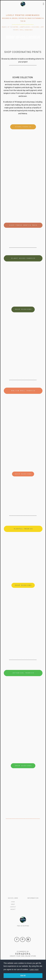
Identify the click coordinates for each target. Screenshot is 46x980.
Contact (13, 907)
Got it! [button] (23, 976)
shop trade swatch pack (23, 225)
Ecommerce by (23, 952)
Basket (13, 909)
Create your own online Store (23, 956)
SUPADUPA (23, 954)
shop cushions (23, 309)
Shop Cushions (23, 766)
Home (13, 902)
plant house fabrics (23, 258)
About (13, 904)
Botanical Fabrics (23, 673)
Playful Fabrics (23, 529)
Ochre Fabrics (23, 127)
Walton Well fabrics (23, 391)
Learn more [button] (34, 969)
